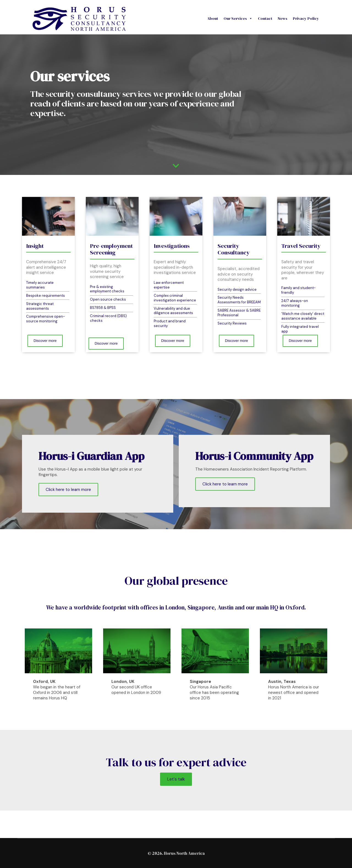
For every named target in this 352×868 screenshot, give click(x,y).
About (213, 18)
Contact (265, 18)
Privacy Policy (306, 18)
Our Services (238, 18)
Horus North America (184, 853)
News (283, 18)
